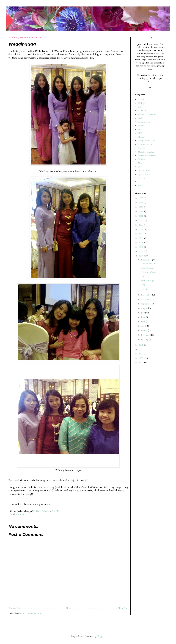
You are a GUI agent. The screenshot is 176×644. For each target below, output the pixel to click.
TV (140, 182)
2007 (141, 363)
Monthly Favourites (147, 156)
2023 (141, 207)
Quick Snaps (144, 174)
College (142, 103)
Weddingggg (147, 268)
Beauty (141, 100)
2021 (141, 216)
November (147, 295)
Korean (141, 148)
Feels (140, 118)
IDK (143, 285)
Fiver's (141, 126)
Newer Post (15, 608)
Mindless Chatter (146, 152)
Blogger (101, 636)
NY (142, 276)
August (145, 308)
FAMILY (20, 514)
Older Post (122, 608)
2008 (141, 358)
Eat (139, 107)
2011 (141, 345)
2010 (141, 349)
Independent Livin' (147, 141)
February (146, 335)
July (143, 313)
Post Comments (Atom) (32, 613)
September (147, 304)
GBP (140, 133)
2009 (141, 354)
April (144, 326)
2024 (141, 203)
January (145, 339)
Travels (141, 178)
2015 (141, 243)
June (144, 317)
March (144, 330)
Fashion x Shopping (147, 114)
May (143, 322)
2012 (141, 256)
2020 (141, 220)
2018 (141, 229)
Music (141, 163)
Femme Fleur (144, 122)
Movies (141, 159)
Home (69, 608)
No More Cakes (148, 272)
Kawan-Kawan (145, 144)
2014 (141, 247)
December (147, 260)
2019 (141, 225)
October (145, 299)
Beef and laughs (148, 281)
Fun (140, 129)
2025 (141, 198)
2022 (141, 212)
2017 (141, 234)
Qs (139, 167)
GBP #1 (144, 289)
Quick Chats (144, 171)
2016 (141, 238)
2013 (141, 251)
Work (141, 185)
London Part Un (148, 264)
